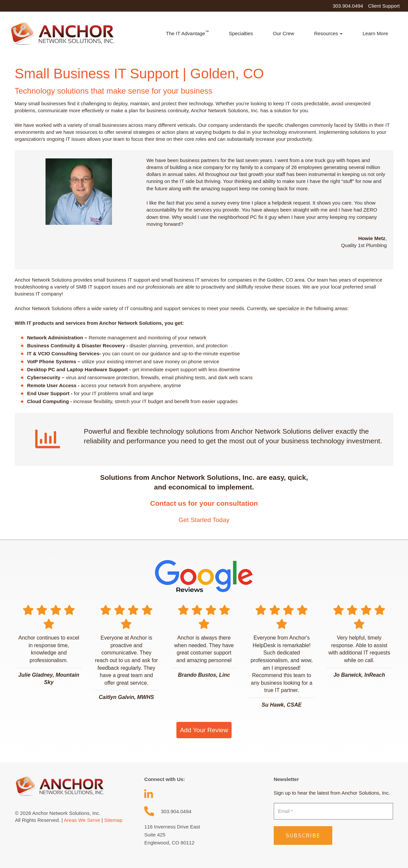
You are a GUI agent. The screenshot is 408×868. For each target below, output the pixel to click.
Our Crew (283, 33)
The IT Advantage (187, 33)
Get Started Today (204, 520)
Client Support (384, 6)
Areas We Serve (82, 820)
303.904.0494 (348, 6)
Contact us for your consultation (204, 503)
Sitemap (113, 820)
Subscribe (303, 835)
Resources (328, 33)
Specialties (241, 33)
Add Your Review (204, 730)
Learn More (375, 33)
